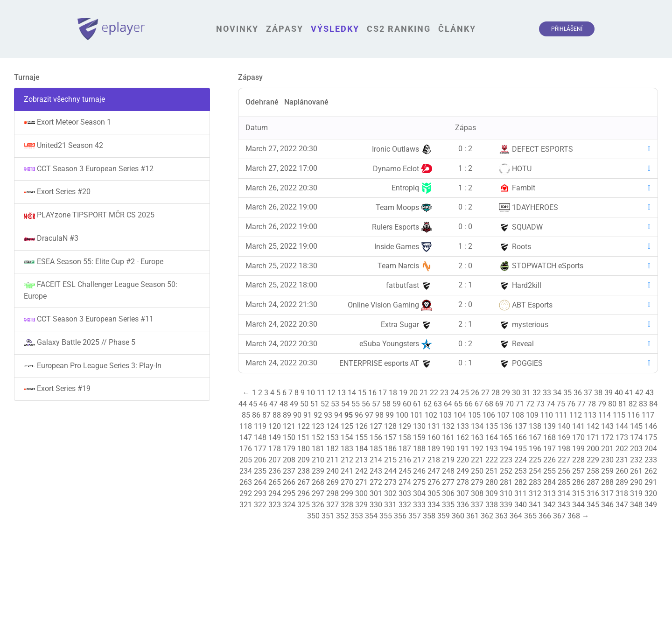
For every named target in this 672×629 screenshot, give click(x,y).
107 (503, 415)
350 (313, 516)
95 (349, 415)
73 (540, 404)
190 (448, 449)
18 (393, 393)
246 (419, 471)
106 (489, 415)
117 (648, 415)
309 (492, 493)
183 (347, 449)
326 (318, 505)
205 (246, 460)
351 (328, 516)
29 (506, 393)
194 (506, 449)
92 (318, 415)
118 (246, 426)
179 (289, 449)
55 (356, 404)
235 (260, 471)
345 (593, 505)
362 (487, 516)
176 (246, 449)
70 (510, 404)
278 (463, 482)
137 (521, 426)
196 (535, 449)
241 (347, 471)
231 (622, 460)
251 (492, 471)
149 (275, 437)
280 (492, 482)
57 (376, 404)
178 (275, 449)
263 (246, 482)
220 (463, 460)
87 (266, 415)
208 (289, 460)
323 (275, 505)
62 (427, 404)
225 (535, 460)
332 (405, 505)
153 (332, 437)
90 (297, 415)
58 (386, 404)
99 (390, 415)
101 (416, 415)
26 (475, 393)
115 (619, 415)
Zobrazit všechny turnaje (64, 99)
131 (434, 426)
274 (405, 482)
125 (347, 426)
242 (361, 471)
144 (622, 426)
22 (434, 393)
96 (359, 415)
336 (463, 505)
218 (434, 460)
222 (492, 460)
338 (492, 505)
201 (607, 449)
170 (578, 437)
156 (376, 437)
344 (578, 505)
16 (372, 393)
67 (479, 404)
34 (557, 393)
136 (506, 426)
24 (455, 393)
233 (651, 460)
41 (629, 393)
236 (275, 471)
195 (521, 449)
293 (260, 493)
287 (593, 482)
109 (532, 415)
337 (477, 505)
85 (246, 415)
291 (651, 482)
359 (444, 516)
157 (390, 437)
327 (332, 505)
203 (636, 449)
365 (530, 516)
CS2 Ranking (399, 29)
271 (361, 482)
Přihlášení (567, 29)
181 (318, 449)
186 (390, 449)
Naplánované (306, 102)
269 (332, 482)
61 (417, 404)
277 (448, 482)
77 (581, 404)
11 (321, 393)
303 (405, 493)
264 (260, 482)
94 (338, 415)
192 (477, 449)
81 (623, 404)
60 (407, 404)
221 (477, 460)
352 (342, 516)
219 (448, 460)
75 (561, 404)
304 (419, 493)
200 (593, 449)
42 (639, 393)
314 (564, 493)
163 (477, 437)
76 (571, 404)
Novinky (237, 29)
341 (535, 505)
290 (636, 482)
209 (304, 460)
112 (576, 415)
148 (260, 437)
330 (376, 505)
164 (492, 437)
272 (376, 482)
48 (284, 404)
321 (246, 505)
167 (535, 437)
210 (318, 460)
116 (633, 415)
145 (636, 426)
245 (405, 471)
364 (516, 516)
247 (434, 471)
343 (564, 505)
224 (521, 460)
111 (561, 415)
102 (431, 415)
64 (448, 404)
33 (547, 393)
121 (289, 426)
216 (405, 460)
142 (593, 426)
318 (622, 493)
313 (549, 493)
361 (472, 516)
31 (526, 393)
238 (304, 471)
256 (564, 471)
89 (287, 415)
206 (260, 460)
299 (347, 493)
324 (289, 505)
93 (328, 415)
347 (622, 505)
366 (545, 516)
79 (602, 404)
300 (361, 493)
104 (460, 415)
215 (390, 460)
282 (521, 482)
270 (347, 482)
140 (564, 426)
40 (619, 393)
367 (559, 516)
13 (342, 393)
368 (574, 516)
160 (434, 437)
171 (593, 437)
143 (607, 426)
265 (275, 482)
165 (506, 437)
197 (549, 449)
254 (535, 471)
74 (551, 404)
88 (277, 415)
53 (335, 404)
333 (419, 505)
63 (438, 404)
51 (315, 404)
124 (332, 426)
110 (547, 415)
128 (390, 426)
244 (390, 471)
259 (607, 471)
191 (463, 449)
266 (289, 482)
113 (590, 415)
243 (376, 471)
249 (463, 471)
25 (465, 393)
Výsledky (335, 29)
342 (549, 505)
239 (318, 471)
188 (419, 449)
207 (275, 460)
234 (246, 471)
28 (496, 393)
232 (636, 460)
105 (474, 415)
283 (535, 482)
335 (448, 505)
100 (402, 415)
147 (246, 437)
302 (390, 493)
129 (405, 426)
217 (419, 460)
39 (609, 393)
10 (311, 393)
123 (318, 426)
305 (434, 493)
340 (521, 505)
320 (651, 493)
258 (593, 471)
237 (289, 471)
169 (564, 437)
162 (463, 437)
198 (564, 449)
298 (332, 493)
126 (361, 426)
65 (458, 404)
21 (424, 393)
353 (357, 516)
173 (622, 437)
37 (588, 393)
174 (636, 437)
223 (506, 460)
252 (506, 471)
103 (445, 415)
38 (598, 393)
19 (403, 393)
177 (260, 449)
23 (444, 393)
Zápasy (285, 29)
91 (308, 415)
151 (304, 437)
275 (419, 482)
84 (653, 404)
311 (521, 493)
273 (390, 482)
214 (376, 460)
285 (564, 482)
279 (477, 482)
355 (386, 516)
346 (607, 505)
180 (304, 449)
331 (390, 505)
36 (578, 393)
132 (448, 426)
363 (501, 516)
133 (463, 426)
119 (260, 426)
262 (651, 471)
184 (361, 449)
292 (246, 493)
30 (516, 393)
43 (650, 393)
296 (304, 493)
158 (405, 437)
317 (607, 493)
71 (520, 404)
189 (434, 449)
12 (331, 393)
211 (332, 460)
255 (549, 471)
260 (622, 471)
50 (304, 404)
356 (400, 516)
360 (458, 516)
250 (477, 471)
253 (521, 471)
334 (434, 505)
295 (289, 493)
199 (578, 449)
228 (578, 460)
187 (405, 449)
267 (304, 482)
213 (361, 460)
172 (607, 437)
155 (361, 437)
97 (369, 415)
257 (578, 471)
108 (518, 415)
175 (651, 437)
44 (243, 404)
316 (593, 493)
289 (622, 482)
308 (477, 493)
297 (318, 493)
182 (332, 449)
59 (397, 404)
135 (492, 426)
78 (592, 404)
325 (304, 505)
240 (332, 471)
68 (489, 404)
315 (578, 493)
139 (549, 426)
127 (376, 426)
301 (376, 493)
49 (294, 404)
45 (253, 404)
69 (499, 404)
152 (318, 437)
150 (289, 437)
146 (651, 426)
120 (275, 426)
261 (636, 471)
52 (325, 404)
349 (651, 505)
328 (347, 505)
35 (567, 393)
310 (506, 493)
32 (537, 393)
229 (593, 460)
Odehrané (262, 102)
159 (419, 437)
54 (345, 404)
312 (535, 493)
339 (506, 505)
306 (448, 493)
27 (485, 393)
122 (304, 426)
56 (366, 404)
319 (636, 493)
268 (318, 482)
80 (612, 404)
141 (578, 426)
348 (636, 505)
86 (256, 415)
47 (273, 404)
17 (383, 393)
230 (607, 460)
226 (549, 460)
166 (521, 437)
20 (413, 393)
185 (376, 449)
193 (492, 449)
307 (463, 493)
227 (564, 460)
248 (448, 471)
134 (477, 426)
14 (352, 393)
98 (379, 415)
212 (347, 460)
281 (506, 482)
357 (415, 516)
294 (275, 493)
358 (429, 516)
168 (549, 437)
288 (607, 482)
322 (260, 505)
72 (530, 404)
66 (469, 404)
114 (605, 415)
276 (434, 482)
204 (651, 449)
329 (361, 505)
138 (535, 426)
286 (578, 482)
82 (633, 404)
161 (448, 437)
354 (371, 516)
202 (622, 449)
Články (457, 29)
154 (347, 437)
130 (419, 426)
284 (549, 482)
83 (643, 404)
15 (362, 393)
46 (263, 404)
